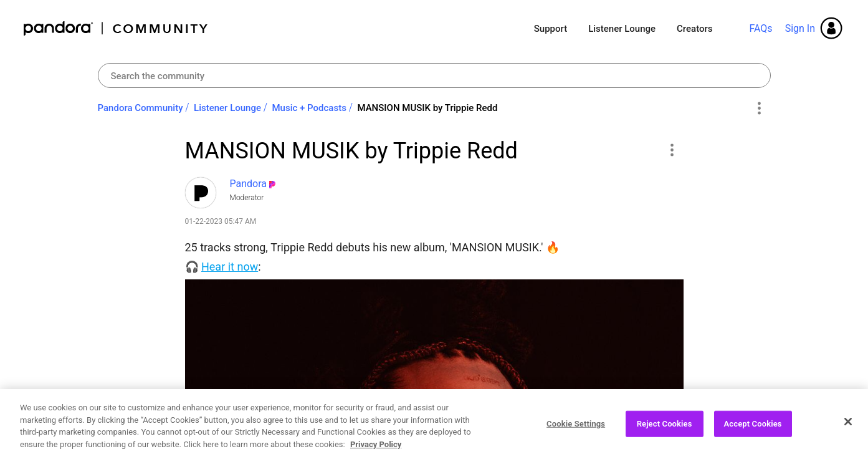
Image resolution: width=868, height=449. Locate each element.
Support (551, 29)
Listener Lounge (622, 29)
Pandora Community (116, 28)
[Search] (434, 75)
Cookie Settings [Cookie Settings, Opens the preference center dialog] (576, 433)
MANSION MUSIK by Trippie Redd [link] (427, 108)
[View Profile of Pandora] (249, 184)
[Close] (848, 432)
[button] (672, 150)
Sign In (800, 28)
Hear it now (230, 267)
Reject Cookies (665, 433)
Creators (694, 29)
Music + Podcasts (309, 108)
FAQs (761, 28)
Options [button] (759, 109)
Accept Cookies (753, 433)
